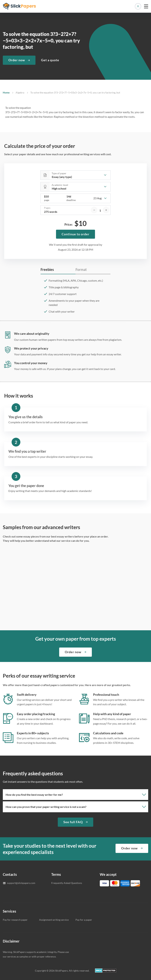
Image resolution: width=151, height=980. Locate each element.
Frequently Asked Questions (67, 883)
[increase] (106, 210)
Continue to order (75, 234)
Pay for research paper (15, 920)
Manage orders (138, 6)
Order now (17, 60)
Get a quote (50, 60)
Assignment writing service (54, 920)
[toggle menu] (146, 6)
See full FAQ (73, 822)
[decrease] (94, 210)
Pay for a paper (84, 920)
